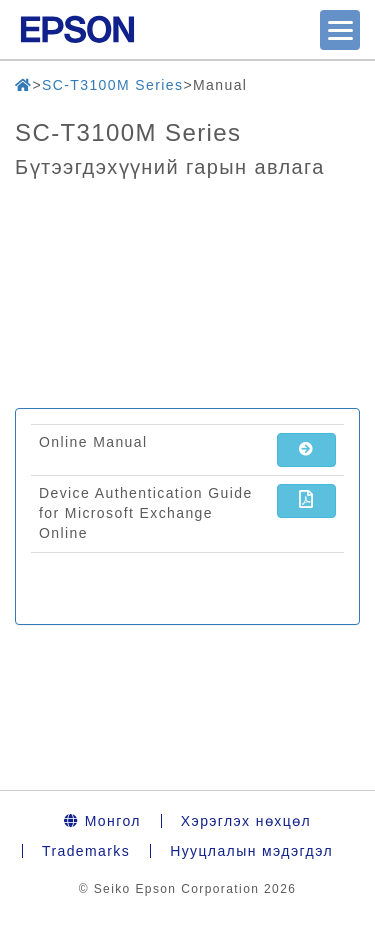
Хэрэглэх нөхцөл (246, 821)
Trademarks (86, 851)
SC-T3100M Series (112, 85)
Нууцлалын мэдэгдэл (251, 851)
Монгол (102, 821)
